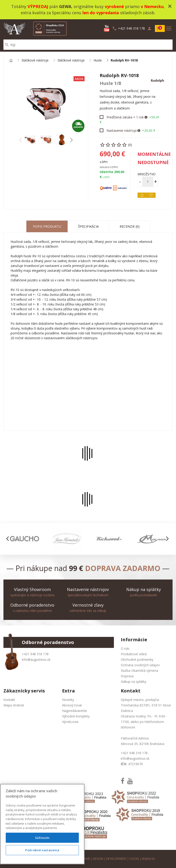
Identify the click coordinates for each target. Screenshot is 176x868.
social (134, 859)
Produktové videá (134, 654)
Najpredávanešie (75, 711)
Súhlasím (42, 838)
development (116, 859)
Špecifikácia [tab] (88, 226)
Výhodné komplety (76, 716)
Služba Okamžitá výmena (139, 671)
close (170, 6)
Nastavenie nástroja (122, 130)
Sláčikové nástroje (35, 60)
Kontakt (9, 700)
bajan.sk (148, 859)
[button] (71, 140)
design (98, 859)
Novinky (68, 700)
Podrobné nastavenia (42, 850)
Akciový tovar (72, 705)
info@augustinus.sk (36, 659)
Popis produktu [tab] (47, 226)
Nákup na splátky (133, 682)
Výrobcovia (70, 722)
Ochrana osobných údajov (140, 665)
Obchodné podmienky (137, 659)
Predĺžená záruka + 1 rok (125, 117)
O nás (125, 648)
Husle (98, 60)
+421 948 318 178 (35, 654)
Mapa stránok (14, 705)
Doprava (127, 676)
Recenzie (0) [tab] (130, 226)
